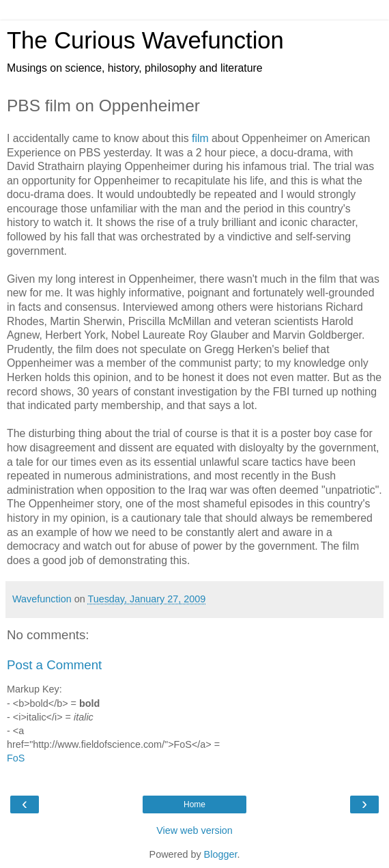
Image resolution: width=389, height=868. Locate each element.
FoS (16, 758)
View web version (194, 830)
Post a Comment (54, 665)
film (200, 138)
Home (194, 804)
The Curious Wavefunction (145, 40)
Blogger (221, 854)
